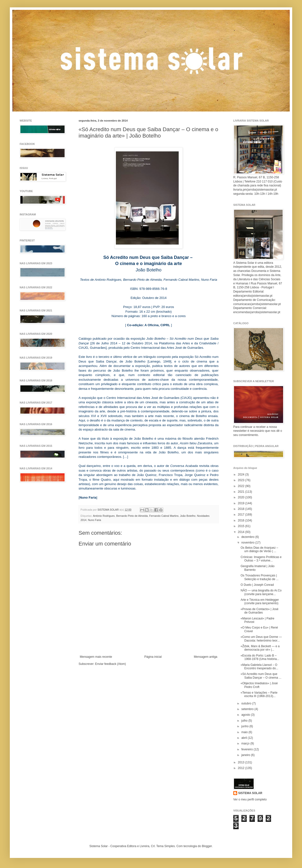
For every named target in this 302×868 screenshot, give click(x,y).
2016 (242, 520)
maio (245, 732)
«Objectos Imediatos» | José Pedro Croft (259, 685)
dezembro (248, 537)
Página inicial (153, 657)
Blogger (207, 846)
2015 (242, 526)
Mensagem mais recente (96, 657)
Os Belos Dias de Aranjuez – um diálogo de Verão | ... (259, 549)
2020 (242, 497)
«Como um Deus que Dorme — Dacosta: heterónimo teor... (261, 639)
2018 (242, 509)
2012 (242, 768)
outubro (247, 703)
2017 (242, 515)
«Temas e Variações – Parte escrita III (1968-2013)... (259, 694)
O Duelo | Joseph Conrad (257, 585)
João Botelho (188, 516)
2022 (242, 486)
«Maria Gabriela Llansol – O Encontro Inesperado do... (259, 667)
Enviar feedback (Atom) (110, 664)
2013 (242, 762)
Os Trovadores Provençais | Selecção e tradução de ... (260, 577)
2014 (242, 532)
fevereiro (247, 749)
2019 (242, 503)
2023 (242, 480)
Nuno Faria (94, 520)
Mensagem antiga (206, 657)
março (246, 743)
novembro (248, 543)
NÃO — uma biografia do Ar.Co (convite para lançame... (261, 592)
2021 (242, 492)
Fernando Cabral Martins (164, 516)
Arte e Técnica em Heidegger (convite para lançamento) (260, 602)
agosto (246, 715)
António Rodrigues (104, 516)
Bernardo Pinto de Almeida (132, 516)
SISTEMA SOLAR (250, 793)
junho (245, 726)
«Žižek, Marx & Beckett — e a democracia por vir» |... (260, 648)
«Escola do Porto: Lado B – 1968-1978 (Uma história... (260, 657)
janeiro (246, 755)
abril (245, 738)
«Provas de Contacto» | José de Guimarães (260, 611)
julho (245, 721)
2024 (242, 475)
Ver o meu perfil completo (250, 799)
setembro (248, 709)
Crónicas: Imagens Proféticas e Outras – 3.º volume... (261, 559)
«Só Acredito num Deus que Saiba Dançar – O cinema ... (261, 676)
